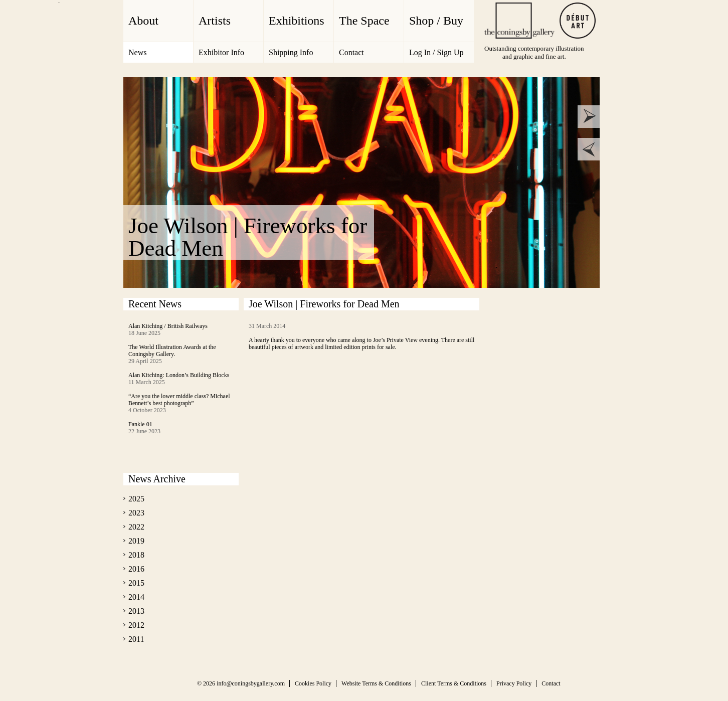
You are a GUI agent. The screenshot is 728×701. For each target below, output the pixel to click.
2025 (136, 499)
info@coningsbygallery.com (251, 683)
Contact (351, 52)
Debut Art (578, 21)
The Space (364, 21)
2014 (136, 597)
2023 (136, 513)
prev (589, 149)
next (589, 117)
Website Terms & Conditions (376, 683)
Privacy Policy (514, 683)
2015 (136, 583)
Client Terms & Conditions (454, 683)
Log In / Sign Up (436, 52)
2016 (136, 569)
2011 (136, 639)
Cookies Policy (313, 683)
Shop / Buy (436, 21)
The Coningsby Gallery (519, 21)
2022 (136, 527)
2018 (136, 555)
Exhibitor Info (221, 52)
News (137, 52)
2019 (136, 541)
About (143, 21)
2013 (136, 611)
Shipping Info (291, 52)
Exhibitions (297, 21)
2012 (136, 625)
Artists (215, 21)
